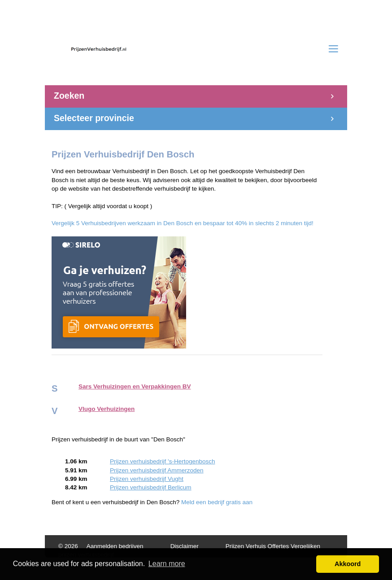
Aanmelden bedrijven (115, 546)
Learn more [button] (167, 564)
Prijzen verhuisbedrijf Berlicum (151, 487)
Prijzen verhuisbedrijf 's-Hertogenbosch (162, 461)
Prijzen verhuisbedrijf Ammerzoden (157, 470)
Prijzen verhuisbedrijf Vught (147, 479)
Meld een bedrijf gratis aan (217, 502)
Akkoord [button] (348, 564)
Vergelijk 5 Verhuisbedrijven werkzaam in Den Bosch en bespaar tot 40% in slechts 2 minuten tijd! (183, 223)
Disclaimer (185, 546)
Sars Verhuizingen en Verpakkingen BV (135, 386)
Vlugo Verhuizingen (107, 409)
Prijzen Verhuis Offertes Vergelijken (273, 546)
